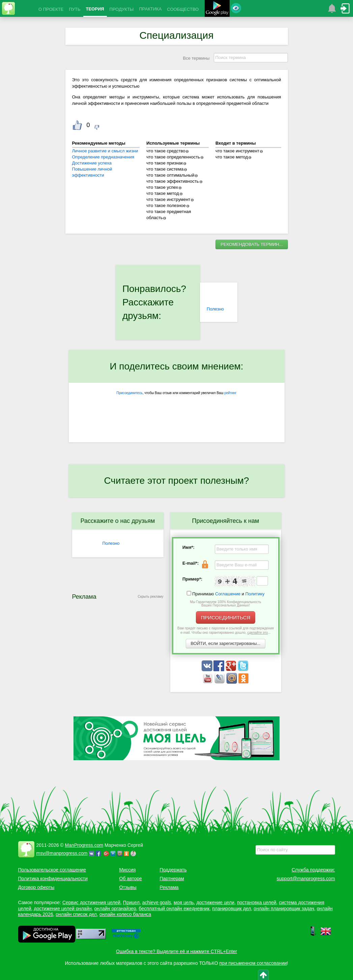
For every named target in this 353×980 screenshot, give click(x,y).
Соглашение (228, 594)
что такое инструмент (168, 199)
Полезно (215, 309)
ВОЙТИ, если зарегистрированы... (226, 643)
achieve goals (157, 902)
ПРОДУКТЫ (122, 9)
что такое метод (163, 193)
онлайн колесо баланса (125, 914)
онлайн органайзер (115, 909)
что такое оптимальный (170, 175)
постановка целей (257, 902)
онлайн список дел (76, 914)
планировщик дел (231, 909)
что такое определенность (173, 157)
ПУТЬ (75, 9)
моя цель (184, 902)
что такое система (165, 169)
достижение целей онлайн (63, 909)
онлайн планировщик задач (284, 909)
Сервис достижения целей (91, 902)
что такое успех (162, 187)
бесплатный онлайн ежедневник (174, 909)
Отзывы (128, 887)
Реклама (169, 887)
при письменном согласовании (253, 963)
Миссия (128, 870)
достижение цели (215, 902)
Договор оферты (36, 887)
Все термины (196, 58)
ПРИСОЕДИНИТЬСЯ (226, 617)
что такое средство (166, 151)
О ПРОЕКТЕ (51, 9)
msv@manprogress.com (62, 853)
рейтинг (230, 393)
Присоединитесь (130, 393)
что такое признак (165, 163)
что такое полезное (166, 205)
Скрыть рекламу (151, 597)
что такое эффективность (172, 181)
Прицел (131, 902)
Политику (255, 594)
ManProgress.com (84, 845)
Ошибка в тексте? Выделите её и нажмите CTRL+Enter (176, 951)
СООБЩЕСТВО (183, 9)
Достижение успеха (92, 163)
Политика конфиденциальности (53, 879)
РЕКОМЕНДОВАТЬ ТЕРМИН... (252, 244)
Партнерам (172, 879)
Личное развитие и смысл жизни (105, 151)
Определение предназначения (103, 157)
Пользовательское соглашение (52, 870)
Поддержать (173, 870)
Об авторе (131, 879)
